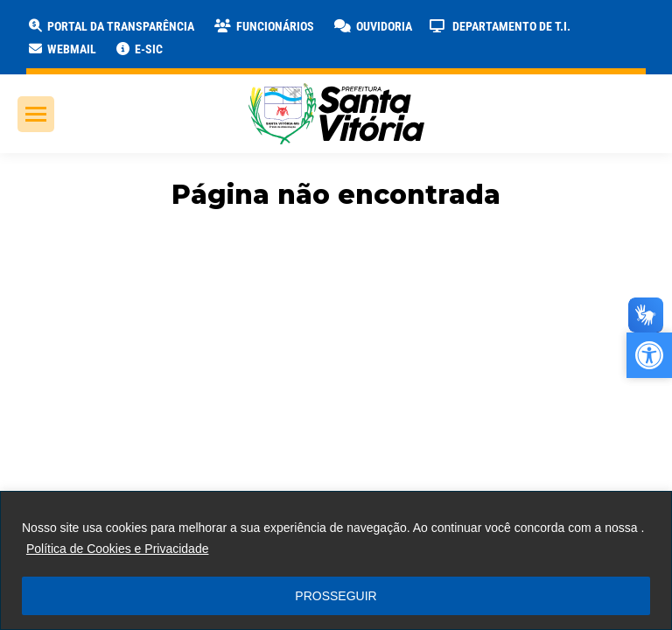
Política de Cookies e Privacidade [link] (118, 549)
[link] (110, 26)
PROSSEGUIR (336, 596)
